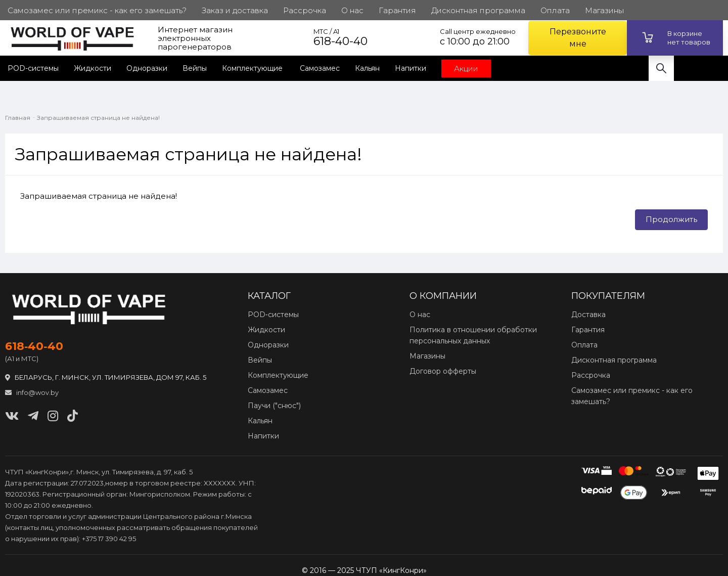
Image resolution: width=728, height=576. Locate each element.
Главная (18, 118)
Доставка (588, 315)
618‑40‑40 (34, 346)
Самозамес (320, 68)
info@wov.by (32, 392)
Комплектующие (253, 68)
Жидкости (93, 68)
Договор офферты (443, 371)
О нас (420, 315)
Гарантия (588, 330)
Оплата (584, 345)
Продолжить (671, 219)
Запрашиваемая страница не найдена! (98, 118)
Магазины (427, 356)
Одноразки (147, 68)
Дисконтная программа (614, 360)
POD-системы (33, 68)
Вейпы (195, 68)
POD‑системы (273, 315)
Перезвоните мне (578, 38)
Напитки (411, 68)
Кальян (367, 68)
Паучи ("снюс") (274, 406)
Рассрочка (591, 375)
